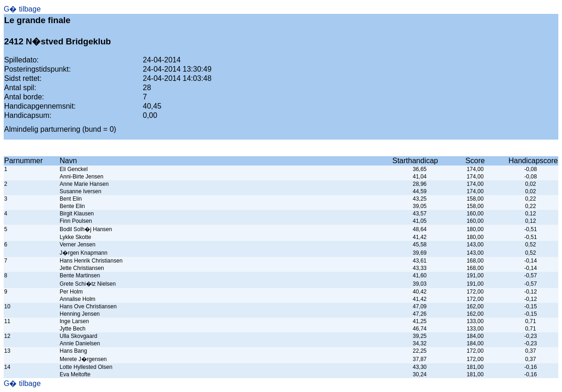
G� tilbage (22, 9)
